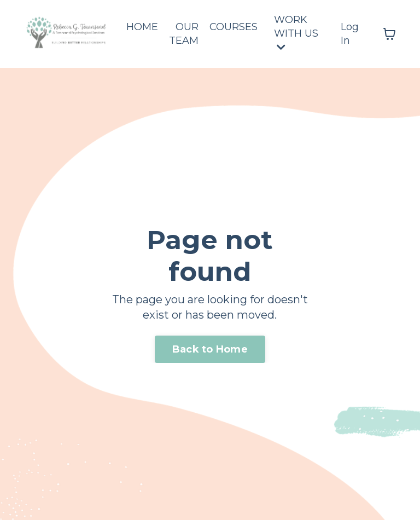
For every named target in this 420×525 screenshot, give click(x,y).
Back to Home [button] (210, 349)
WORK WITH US (296, 33)
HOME (142, 27)
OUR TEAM (184, 34)
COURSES (234, 27)
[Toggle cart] (389, 34)
